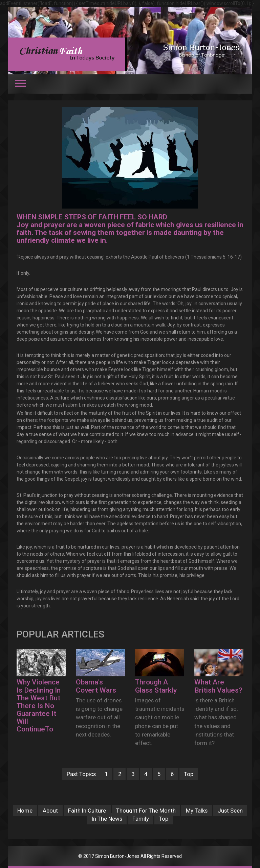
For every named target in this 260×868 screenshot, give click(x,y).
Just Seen (230, 811)
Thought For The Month (146, 811)
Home (25, 811)
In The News (107, 819)
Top (189, 774)
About (50, 811)
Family (141, 819)
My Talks (197, 811)
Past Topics (81, 774)
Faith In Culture (87, 811)
